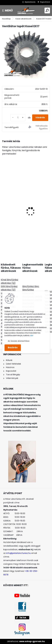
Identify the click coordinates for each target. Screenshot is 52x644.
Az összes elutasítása (19, 341)
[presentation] (4, 207)
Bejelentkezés (30, 2)
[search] (47, 10)
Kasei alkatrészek (24, 19)
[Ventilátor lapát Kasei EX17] (26, 54)
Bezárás (13, 348)
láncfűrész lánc (31, 286)
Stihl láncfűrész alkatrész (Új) (9, 288)
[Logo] (26, 11)
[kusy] (18, 118)
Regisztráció (45, 2)
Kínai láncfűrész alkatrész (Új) (9, 281)
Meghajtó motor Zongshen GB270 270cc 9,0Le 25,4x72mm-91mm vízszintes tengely (26, 204)
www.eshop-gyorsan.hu (32, 641)
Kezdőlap (6, 19)
